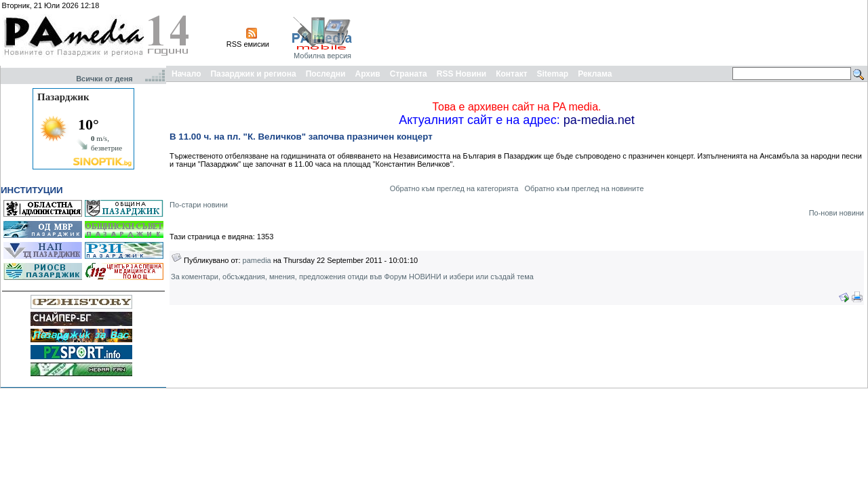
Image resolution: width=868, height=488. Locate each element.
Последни (326, 74)
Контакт (511, 74)
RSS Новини (461, 74)
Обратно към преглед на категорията (454, 188)
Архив (367, 74)
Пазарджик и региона (253, 74)
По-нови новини (836, 213)
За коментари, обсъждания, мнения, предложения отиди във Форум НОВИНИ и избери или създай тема (352, 277)
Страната (409, 74)
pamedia (257, 260)
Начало (186, 74)
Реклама (595, 74)
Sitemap (553, 74)
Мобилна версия (322, 56)
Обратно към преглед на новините (584, 188)
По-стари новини (199, 205)
